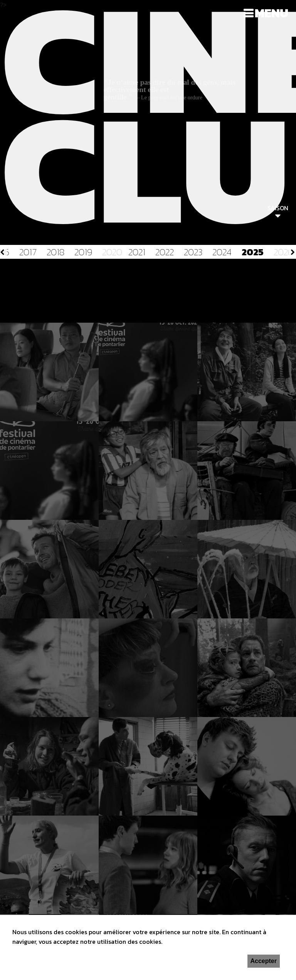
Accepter (264, 961)
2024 (222, 252)
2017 (28, 252)
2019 (83, 252)
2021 (137, 252)
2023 (193, 252)
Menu (272, 13)
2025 (253, 252)
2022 (165, 252)
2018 (55, 252)
